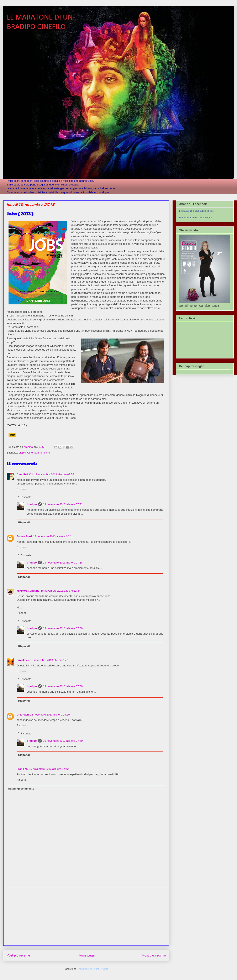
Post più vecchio (154, 955)
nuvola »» (23, 660)
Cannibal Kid (25, 474)
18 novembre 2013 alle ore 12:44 (61, 591)
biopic (22, 453)
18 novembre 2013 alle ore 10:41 (53, 536)
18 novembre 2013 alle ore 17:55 (50, 660)
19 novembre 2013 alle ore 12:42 (49, 769)
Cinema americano (39, 453)
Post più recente (18, 955)
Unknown (23, 715)
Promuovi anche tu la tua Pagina (196, 218)
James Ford (24, 536)
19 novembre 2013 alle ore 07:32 (63, 504)
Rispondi (22, 489)
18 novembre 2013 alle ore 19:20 (50, 715)
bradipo (32, 504)
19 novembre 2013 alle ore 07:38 (63, 563)
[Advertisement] (86, 916)
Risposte (26, 497)
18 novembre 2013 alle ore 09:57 (54, 474)
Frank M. (22, 769)
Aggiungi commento (21, 789)
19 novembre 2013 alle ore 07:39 (63, 628)
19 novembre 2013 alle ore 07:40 (63, 741)
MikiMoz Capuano (28, 591)
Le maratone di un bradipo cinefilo (196, 211)
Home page (86, 955)
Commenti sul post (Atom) (92, 969)
